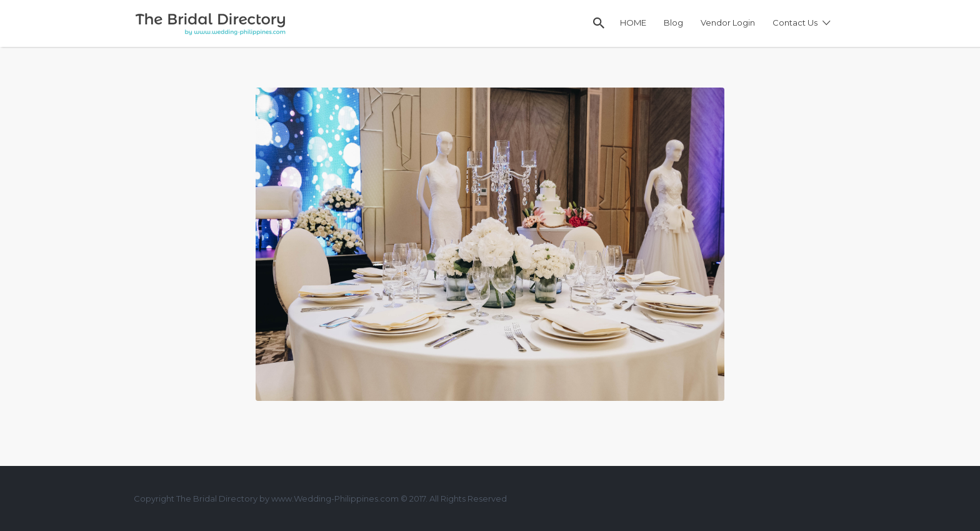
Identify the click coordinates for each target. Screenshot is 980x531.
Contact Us (795, 23)
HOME (633, 23)
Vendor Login (728, 23)
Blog (673, 23)
